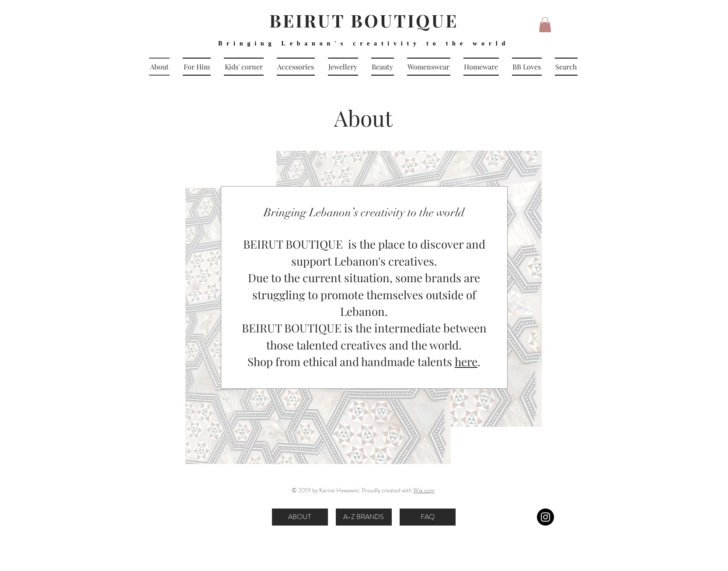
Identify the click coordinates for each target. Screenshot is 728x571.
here (466, 362)
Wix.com (424, 490)
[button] (545, 25)
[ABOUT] (300, 517)
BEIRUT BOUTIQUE (364, 20)
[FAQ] (428, 517)
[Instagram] (545, 517)
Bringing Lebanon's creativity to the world (364, 43)
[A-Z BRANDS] (364, 517)
